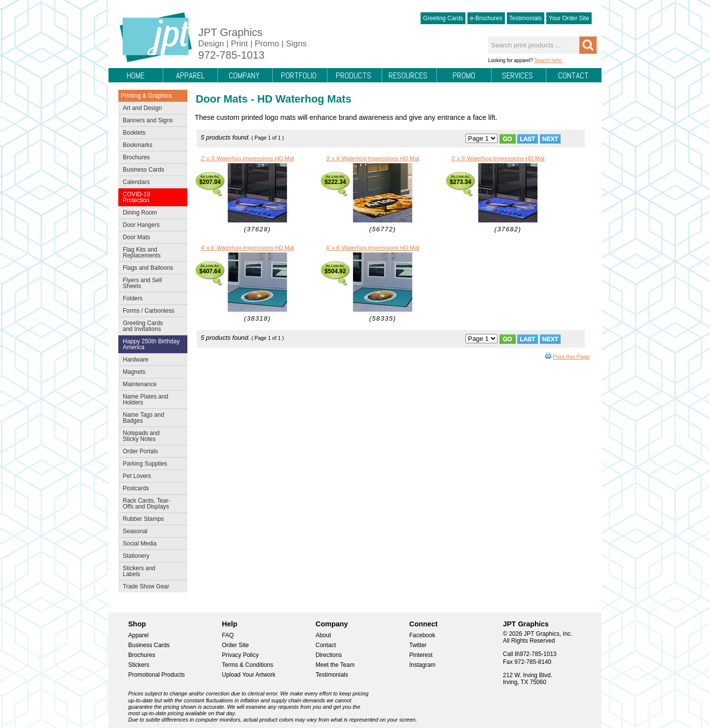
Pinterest (421, 655)
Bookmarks (138, 145)
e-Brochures (486, 18)
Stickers (139, 665)
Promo (464, 75)
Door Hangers (151, 226)
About (323, 635)
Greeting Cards (443, 18)
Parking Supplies (151, 465)
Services (517, 75)
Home (136, 75)
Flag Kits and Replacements (151, 253)
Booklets (134, 133)
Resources (408, 75)
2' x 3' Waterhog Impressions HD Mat (248, 158)
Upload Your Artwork (249, 675)
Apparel (190, 75)
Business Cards (151, 171)
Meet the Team (335, 665)
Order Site (235, 645)
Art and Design (151, 109)
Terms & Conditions (248, 665)
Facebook (422, 635)
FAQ (228, 635)
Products (354, 75)
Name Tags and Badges (151, 418)
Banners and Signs (151, 121)
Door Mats (151, 238)
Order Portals (140, 451)
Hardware (136, 360)
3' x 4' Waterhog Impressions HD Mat (373, 158)
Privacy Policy (240, 655)
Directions (329, 655)
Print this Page (571, 357)
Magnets (134, 372)
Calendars (136, 182)
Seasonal (151, 532)
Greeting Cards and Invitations (151, 326)
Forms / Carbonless (149, 311)
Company (244, 75)
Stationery (151, 557)
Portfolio (299, 75)
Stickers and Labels (151, 571)
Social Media (151, 545)
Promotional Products (157, 675)
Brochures (151, 158)
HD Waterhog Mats (304, 99)
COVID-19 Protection (151, 197)
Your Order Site (569, 18)
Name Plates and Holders (145, 400)
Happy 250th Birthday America (151, 344)
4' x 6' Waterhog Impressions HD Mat (248, 248)
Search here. (549, 60)
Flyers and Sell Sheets (151, 283)
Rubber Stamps (143, 519)
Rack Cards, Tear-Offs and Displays (151, 504)
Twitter (418, 645)
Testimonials (526, 18)
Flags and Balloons (151, 269)
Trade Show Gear (151, 587)
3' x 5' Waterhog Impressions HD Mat (498, 158)
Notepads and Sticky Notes (151, 436)
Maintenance (151, 385)
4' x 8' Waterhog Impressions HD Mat (373, 248)
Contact (573, 75)
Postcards (151, 489)
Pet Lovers (151, 477)
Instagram (422, 665)
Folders (151, 299)
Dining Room (151, 214)
